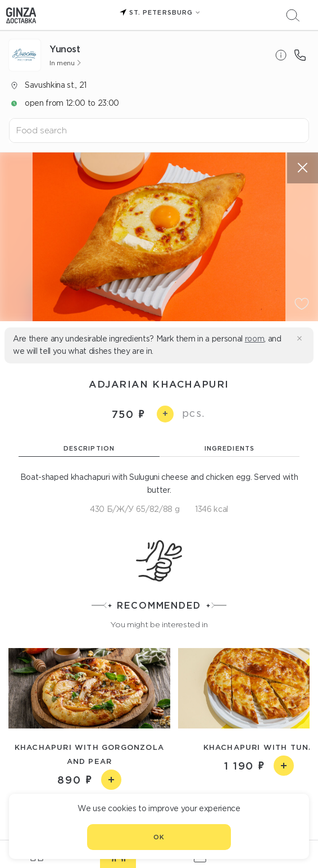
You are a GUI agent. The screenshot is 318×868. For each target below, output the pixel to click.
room (255, 339)
